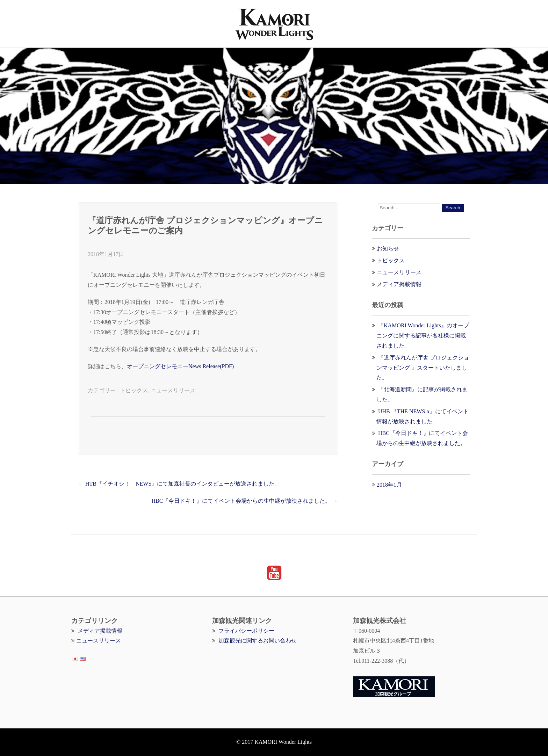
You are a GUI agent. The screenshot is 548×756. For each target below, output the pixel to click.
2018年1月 (389, 485)
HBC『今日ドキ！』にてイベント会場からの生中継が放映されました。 (244, 501)
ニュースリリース (173, 390)
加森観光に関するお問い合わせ (258, 641)
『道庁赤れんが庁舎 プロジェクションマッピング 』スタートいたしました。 (423, 368)
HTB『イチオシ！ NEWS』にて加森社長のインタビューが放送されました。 (179, 484)
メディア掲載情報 (399, 284)
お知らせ (388, 249)
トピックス (134, 390)
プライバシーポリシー (246, 631)
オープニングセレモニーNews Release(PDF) (180, 366)
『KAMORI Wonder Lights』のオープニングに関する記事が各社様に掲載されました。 (423, 336)
